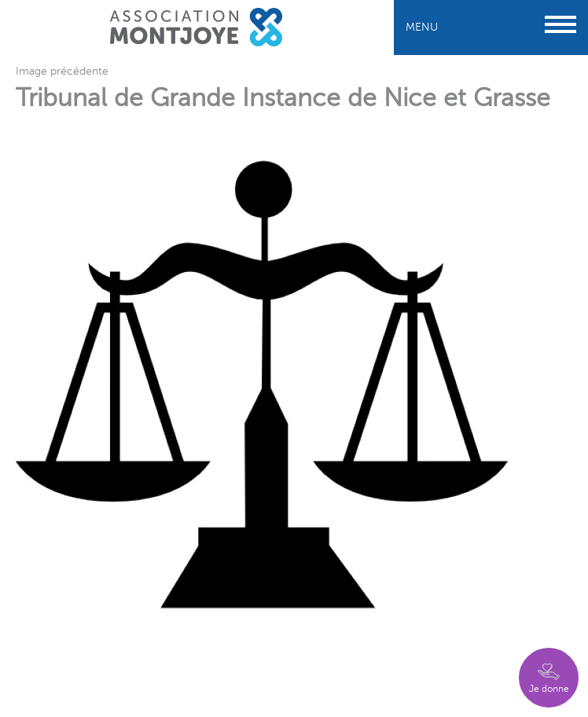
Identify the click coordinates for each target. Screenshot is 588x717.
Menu (491, 27)
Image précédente (62, 71)
